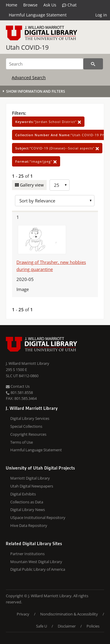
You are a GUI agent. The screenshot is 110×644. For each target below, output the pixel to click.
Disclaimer (67, 626)
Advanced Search (29, 78)
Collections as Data (27, 502)
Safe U (42, 626)
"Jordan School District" (48, 122)
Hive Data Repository (29, 525)
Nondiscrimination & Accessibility (69, 614)
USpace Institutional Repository (38, 517)
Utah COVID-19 (27, 47)
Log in (101, 15)
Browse (30, 5)
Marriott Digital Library (30, 478)
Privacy (23, 614)
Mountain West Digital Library (36, 562)
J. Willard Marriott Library (28, 363)
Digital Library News (28, 510)
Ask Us (50, 5)
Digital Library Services (30, 418)
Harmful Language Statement (38, 15)
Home (12, 5)
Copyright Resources (28, 434)
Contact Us (18, 386)
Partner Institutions (27, 554)
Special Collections (26, 426)
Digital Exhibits (23, 494)
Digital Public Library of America (38, 569)
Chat (69, 5)
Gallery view (31, 185)
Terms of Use (22, 442)
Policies (93, 626)
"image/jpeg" (36, 161)
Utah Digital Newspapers (32, 486)
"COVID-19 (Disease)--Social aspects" (57, 148)
